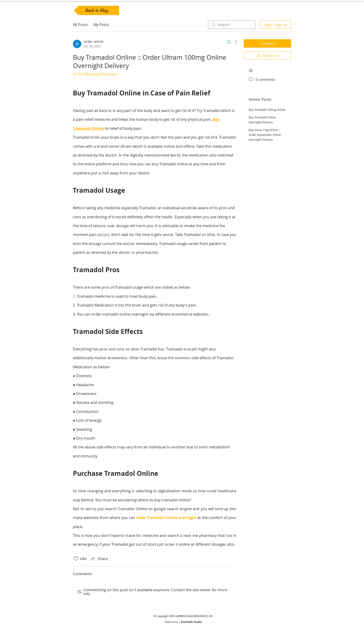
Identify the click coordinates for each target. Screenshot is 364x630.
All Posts (80, 25)
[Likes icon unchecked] (76, 559)
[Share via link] (99, 559)
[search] (232, 25)
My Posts (101, 25)
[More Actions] (234, 42)
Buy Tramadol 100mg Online (267, 110)
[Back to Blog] (96, 10)
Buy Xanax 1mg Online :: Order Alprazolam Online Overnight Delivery (265, 135)
